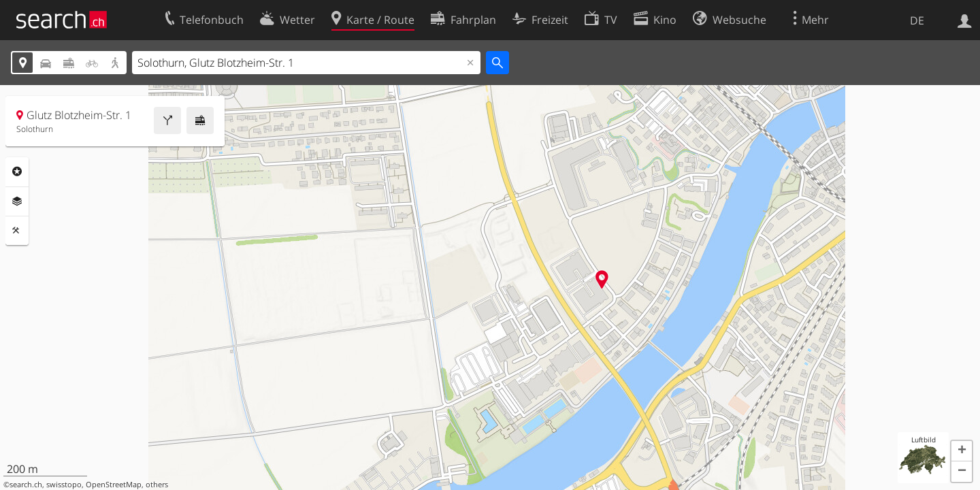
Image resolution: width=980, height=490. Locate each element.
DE (917, 20)
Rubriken (17, 171)
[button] (962, 451)
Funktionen (17, 231)
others (157, 485)
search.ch (26, 485)
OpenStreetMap (114, 485)
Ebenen (17, 201)
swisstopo (64, 485)
